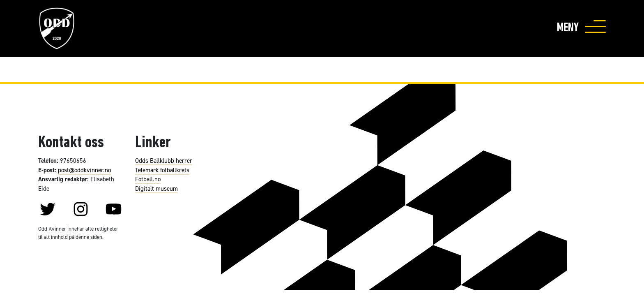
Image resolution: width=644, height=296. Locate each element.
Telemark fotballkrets (162, 170)
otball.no (149, 179)
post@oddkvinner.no (84, 170)
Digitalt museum (156, 188)
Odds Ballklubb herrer (164, 161)
